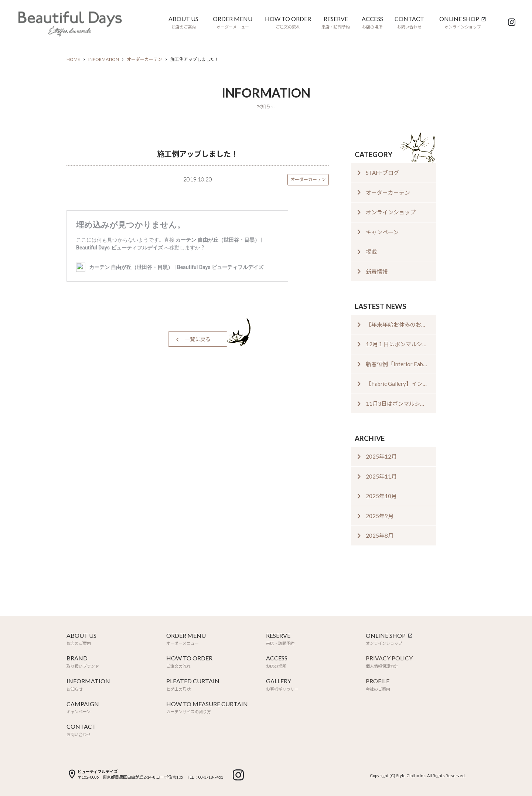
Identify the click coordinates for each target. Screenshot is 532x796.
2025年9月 (380, 516)
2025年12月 (381, 456)
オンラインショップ (391, 212)
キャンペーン (382, 232)
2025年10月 (381, 496)
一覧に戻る (198, 339)
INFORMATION (104, 59)
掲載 (371, 252)
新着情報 (377, 272)
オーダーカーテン (144, 59)
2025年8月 (380, 535)
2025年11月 (381, 476)
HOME (73, 59)
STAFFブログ (382, 173)
